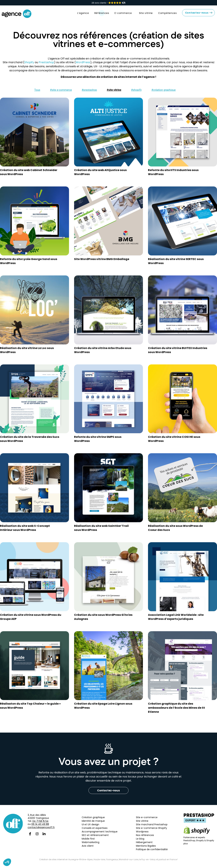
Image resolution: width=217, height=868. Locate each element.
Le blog (140, 841)
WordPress (83, 65)
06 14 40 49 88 (40, 827)
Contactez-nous (197, 15)
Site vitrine (146, 16)
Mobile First (88, 841)
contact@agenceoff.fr (41, 830)
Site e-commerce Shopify (151, 831)
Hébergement (144, 845)
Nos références (145, 838)
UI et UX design (90, 827)
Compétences (167, 16)
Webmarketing (91, 845)
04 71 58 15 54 (40, 824)
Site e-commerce (147, 820)
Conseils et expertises (95, 831)
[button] (37, 93)
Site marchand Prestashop (152, 827)
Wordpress (142, 834)
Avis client (88, 849)
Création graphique (93, 820)
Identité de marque (93, 824)
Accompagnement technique (100, 834)
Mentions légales (146, 849)
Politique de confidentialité (152, 852)
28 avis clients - (108, 3)
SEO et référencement (95, 838)
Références (102, 16)
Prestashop (46, 65)
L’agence (83, 16)
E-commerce (124, 16)
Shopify (29, 65)
